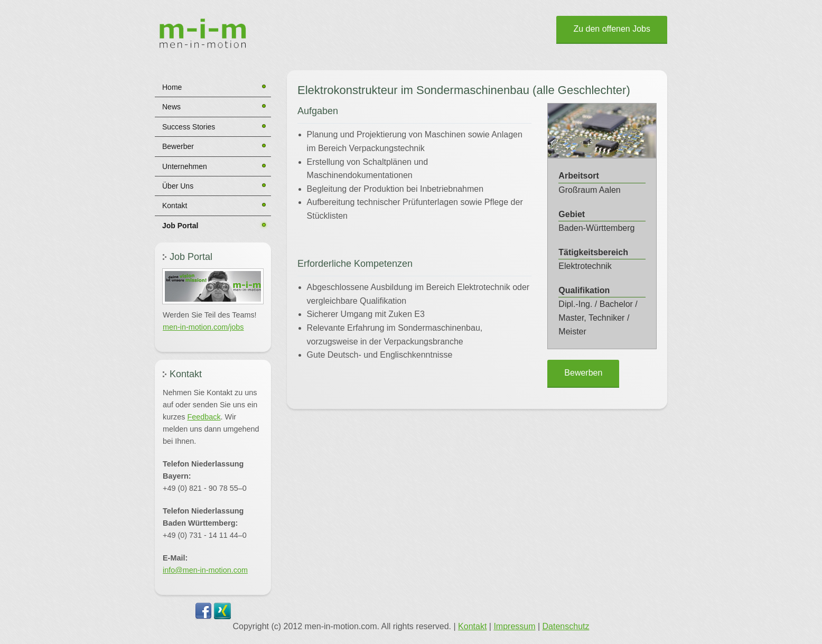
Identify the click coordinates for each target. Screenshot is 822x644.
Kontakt (175, 206)
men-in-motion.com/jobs (203, 327)
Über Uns (178, 186)
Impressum (514, 626)
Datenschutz (566, 626)
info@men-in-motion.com (205, 570)
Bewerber (178, 146)
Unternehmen (185, 166)
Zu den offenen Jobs (612, 29)
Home (172, 87)
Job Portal (180, 226)
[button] (213, 286)
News (171, 107)
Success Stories (189, 127)
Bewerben (583, 373)
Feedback (204, 417)
